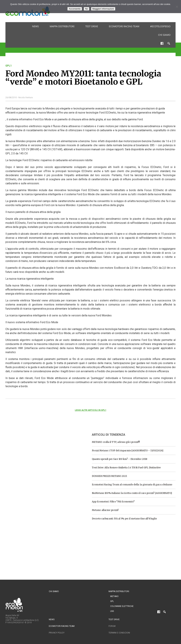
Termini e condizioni (119, 633)
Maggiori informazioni (103, 9)
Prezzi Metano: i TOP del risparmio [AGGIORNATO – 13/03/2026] (128, 451)
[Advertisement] (31, 451)
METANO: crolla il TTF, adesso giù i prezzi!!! (116, 442)
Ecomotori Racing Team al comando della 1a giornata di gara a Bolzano (132, 485)
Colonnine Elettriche (122, 606)
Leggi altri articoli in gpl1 (91, 410)
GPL (112, 601)
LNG (112, 611)
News (35, 26)
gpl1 (9, 66)
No (87, 9)
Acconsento (75, 9)
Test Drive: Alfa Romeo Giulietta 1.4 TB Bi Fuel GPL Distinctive (126, 468)
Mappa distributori (62, 26)
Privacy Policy (57, 633)
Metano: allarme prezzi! (105, 510)
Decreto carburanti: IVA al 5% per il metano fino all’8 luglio (124, 519)
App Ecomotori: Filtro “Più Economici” (113, 502)
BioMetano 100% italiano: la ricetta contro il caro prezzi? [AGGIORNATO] (132, 493)
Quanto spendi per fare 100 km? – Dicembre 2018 (120, 459)
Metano (114, 596)
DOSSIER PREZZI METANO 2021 (109, 476)
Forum (112, 626)
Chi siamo (164, 35)
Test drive (92, 26)
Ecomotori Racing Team (124, 26)
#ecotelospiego (160, 26)
